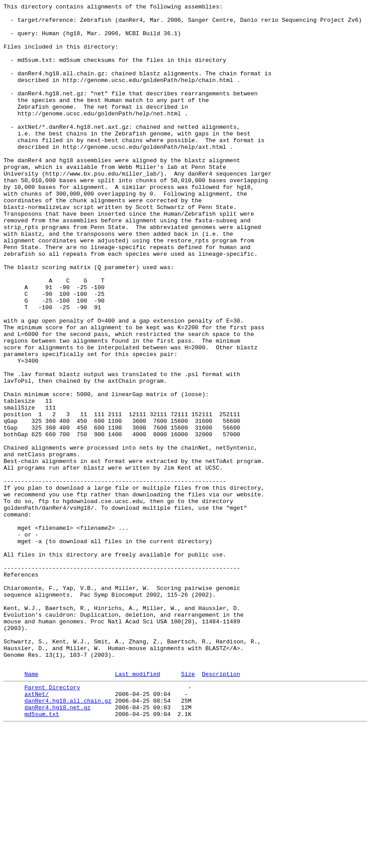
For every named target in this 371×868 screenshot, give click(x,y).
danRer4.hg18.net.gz (58, 846)
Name (31, 807)
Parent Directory (52, 822)
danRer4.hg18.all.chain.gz (68, 838)
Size (188, 807)
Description (221, 807)
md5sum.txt (42, 854)
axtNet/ (37, 830)
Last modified (138, 807)
